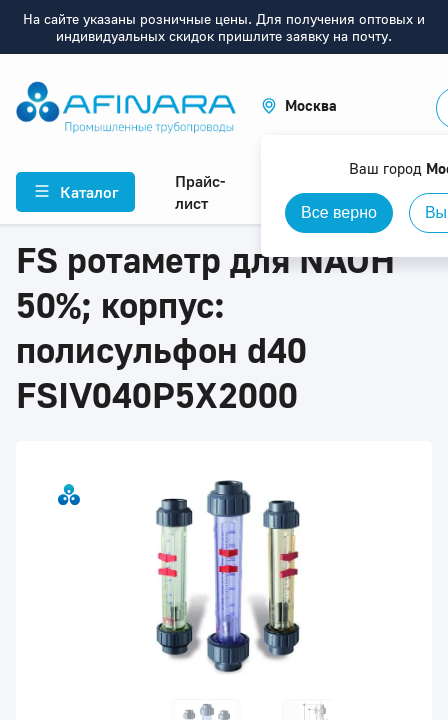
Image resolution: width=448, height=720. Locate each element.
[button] (299, 105)
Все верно (339, 212)
